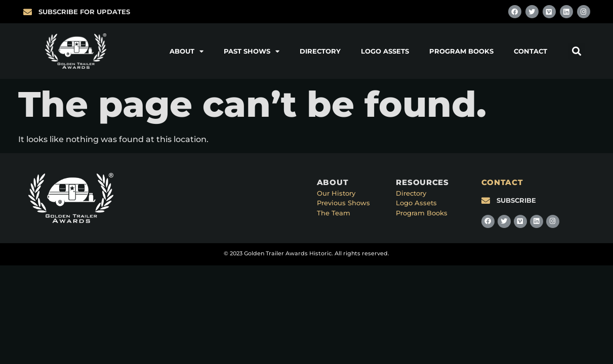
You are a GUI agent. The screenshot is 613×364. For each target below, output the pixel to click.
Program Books (461, 51)
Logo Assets (385, 51)
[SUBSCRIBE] (486, 200)
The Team (334, 213)
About (187, 51)
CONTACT (502, 182)
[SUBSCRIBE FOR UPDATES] (28, 12)
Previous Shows (343, 203)
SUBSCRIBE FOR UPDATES (84, 12)
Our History (336, 193)
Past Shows (252, 51)
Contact (530, 51)
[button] (577, 51)
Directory (320, 51)
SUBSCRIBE (516, 200)
